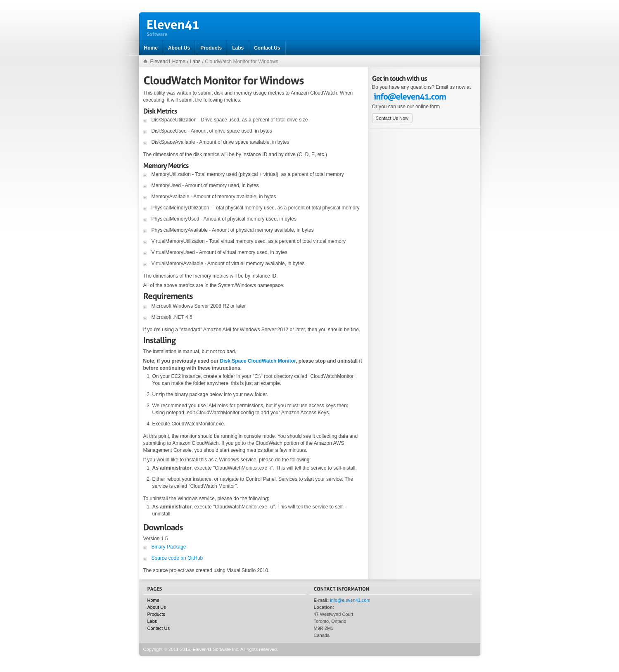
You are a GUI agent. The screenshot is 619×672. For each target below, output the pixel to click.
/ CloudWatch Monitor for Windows (240, 62)
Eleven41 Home (168, 62)
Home (153, 600)
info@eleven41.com (350, 600)
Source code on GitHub (177, 558)
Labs (152, 621)
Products (156, 614)
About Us (157, 607)
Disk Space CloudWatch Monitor (258, 361)
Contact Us (159, 628)
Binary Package (169, 547)
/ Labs (194, 62)
